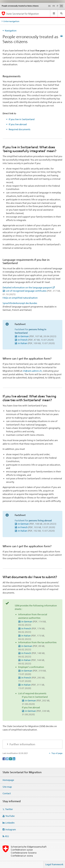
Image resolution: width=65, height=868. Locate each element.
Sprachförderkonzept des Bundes (20, 303)
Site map (7, 787)
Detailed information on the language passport (27, 287)
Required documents (19, 129)
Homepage (8, 780)
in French (36, 340)
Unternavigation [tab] (11, 21)
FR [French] (54, 6)
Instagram (11, 829)
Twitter (9, 809)
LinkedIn (10, 823)
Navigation (11, 31)
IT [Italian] (57, 6)
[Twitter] (8, 759)
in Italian (36, 343)
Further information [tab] (22, 744)
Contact (7, 793)
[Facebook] (4, 759)
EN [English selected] (61, 6)
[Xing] (11, 759)
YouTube (10, 816)
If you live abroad (18, 124)
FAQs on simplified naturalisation (20, 298)
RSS (7, 836)
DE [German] (49, 6)
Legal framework (54, 864)
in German (37, 336)
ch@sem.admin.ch (32, 371)
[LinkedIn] (14, 759)
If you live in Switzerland (22, 119)
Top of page (57, 753)
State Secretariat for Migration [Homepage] (22, 14)
